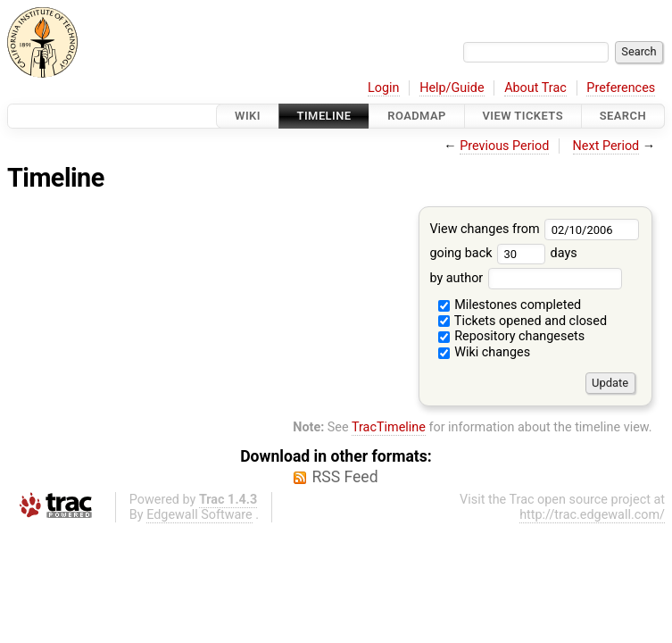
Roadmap (417, 116)
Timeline (324, 116)
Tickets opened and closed (523, 321)
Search (623, 116)
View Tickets (523, 116)
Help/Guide (452, 88)
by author (525, 278)
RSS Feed (344, 477)
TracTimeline (389, 427)
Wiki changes (485, 352)
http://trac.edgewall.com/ (592, 515)
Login (384, 88)
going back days (503, 253)
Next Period (606, 146)
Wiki (248, 116)
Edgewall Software (199, 515)
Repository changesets (512, 336)
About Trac (535, 88)
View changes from (534, 229)
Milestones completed (510, 305)
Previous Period (504, 146)
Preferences (621, 88)
